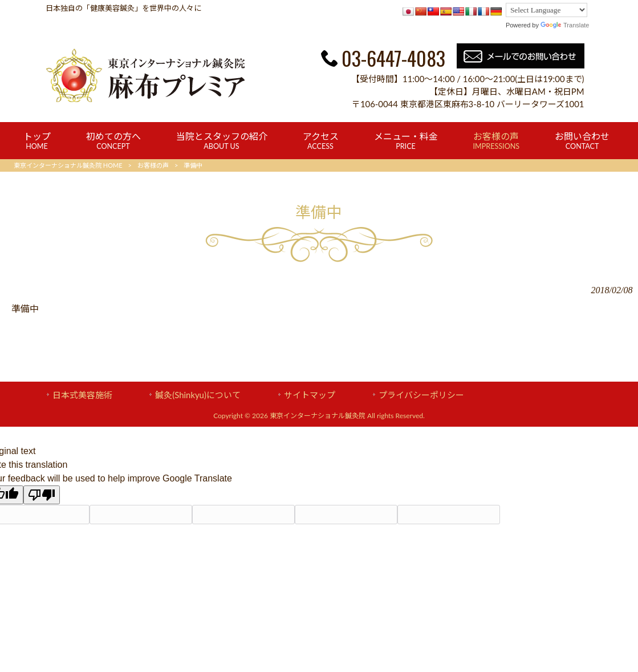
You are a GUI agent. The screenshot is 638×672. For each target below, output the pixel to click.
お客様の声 (153, 165)
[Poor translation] (42, 495)
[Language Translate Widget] (546, 10)
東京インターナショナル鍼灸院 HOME (68, 165)
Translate (565, 25)
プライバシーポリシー (421, 395)
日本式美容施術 (82, 395)
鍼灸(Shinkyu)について (198, 395)
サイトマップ (310, 395)
